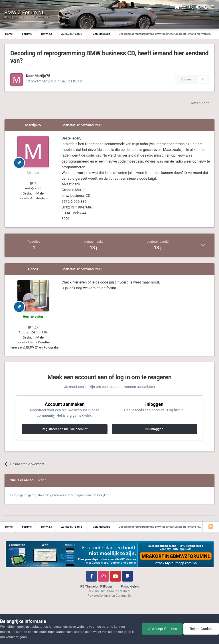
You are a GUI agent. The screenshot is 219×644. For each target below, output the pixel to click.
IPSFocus (106, 587)
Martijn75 (42, 76)
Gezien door (199, 103)
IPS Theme (87, 587)
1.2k (33, 327)
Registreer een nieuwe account (65, 429)
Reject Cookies (201, 629)
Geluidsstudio (71, 81)
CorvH (33, 269)
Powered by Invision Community (109, 596)
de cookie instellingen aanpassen (48, 632)
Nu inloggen (154, 429)
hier (75, 282)
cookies (23, 627)
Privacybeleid (130, 587)
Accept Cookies (161, 629)
